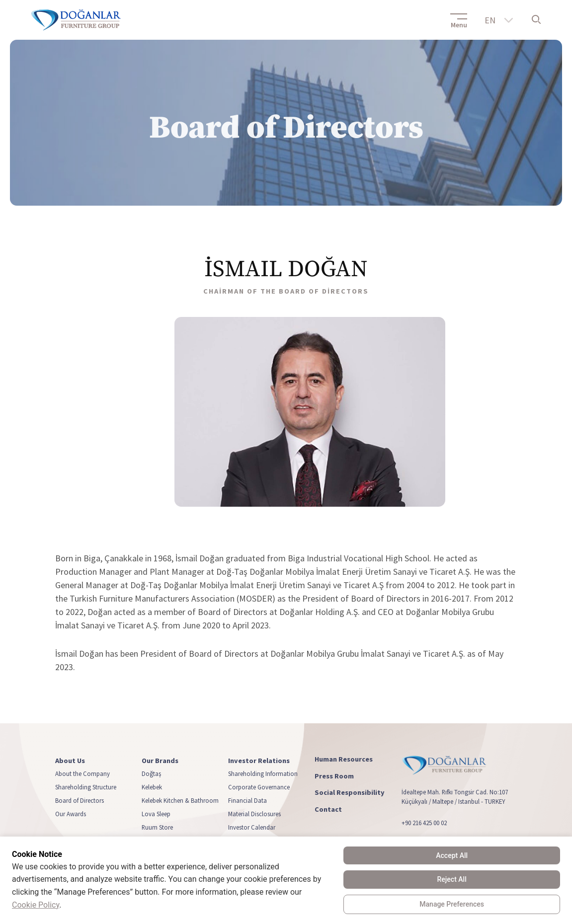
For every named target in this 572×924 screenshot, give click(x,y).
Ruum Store (157, 827)
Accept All (452, 855)
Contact (328, 809)
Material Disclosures (254, 814)
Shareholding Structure (86, 787)
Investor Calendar (252, 827)
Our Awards (71, 814)
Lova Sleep (156, 814)
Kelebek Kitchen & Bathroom (180, 800)
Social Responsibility (350, 793)
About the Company (82, 773)
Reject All (452, 879)
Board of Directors (80, 800)
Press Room (334, 776)
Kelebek (152, 787)
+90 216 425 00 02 (424, 823)
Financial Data (247, 800)
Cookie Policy (36, 905)
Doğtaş (151, 773)
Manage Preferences (452, 904)
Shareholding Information (263, 773)
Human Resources (344, 759)
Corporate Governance (259, 787)
